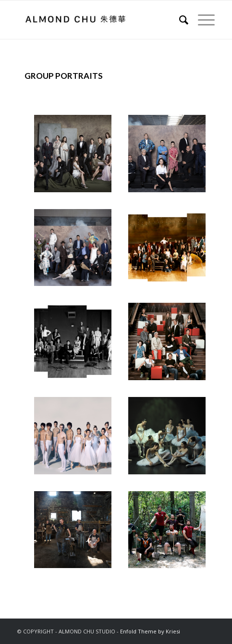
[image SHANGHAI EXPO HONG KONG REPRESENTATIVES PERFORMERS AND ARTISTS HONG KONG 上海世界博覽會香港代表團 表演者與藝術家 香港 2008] (171, 251)
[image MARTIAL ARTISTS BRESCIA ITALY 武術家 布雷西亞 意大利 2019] (171, 533)
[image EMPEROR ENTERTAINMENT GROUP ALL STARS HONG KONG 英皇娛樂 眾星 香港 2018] (76, 157)
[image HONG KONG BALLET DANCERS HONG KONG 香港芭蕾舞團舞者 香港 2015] (76, 439)
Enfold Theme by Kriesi (150, 631)
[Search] (179, 20)
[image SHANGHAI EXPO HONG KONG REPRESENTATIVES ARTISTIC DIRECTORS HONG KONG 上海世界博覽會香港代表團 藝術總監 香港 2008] (76, 345)
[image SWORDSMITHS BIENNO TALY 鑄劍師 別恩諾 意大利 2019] (76, 533)
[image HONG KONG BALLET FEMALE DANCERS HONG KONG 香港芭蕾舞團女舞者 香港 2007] (171, 439)
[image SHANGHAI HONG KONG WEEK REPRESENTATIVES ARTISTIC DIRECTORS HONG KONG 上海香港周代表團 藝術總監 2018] (171, 157)
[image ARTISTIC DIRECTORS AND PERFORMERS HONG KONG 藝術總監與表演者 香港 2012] (171, 345)
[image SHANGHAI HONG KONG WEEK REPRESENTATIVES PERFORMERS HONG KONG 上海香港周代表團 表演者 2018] (76, 251)
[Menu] (201, 20)
